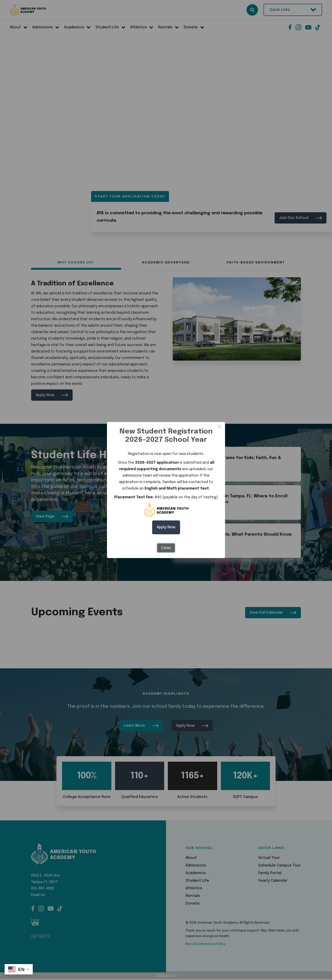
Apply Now (166, 527)
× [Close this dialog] (219, 427)
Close (166, 548)
